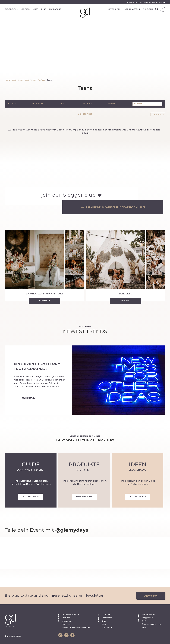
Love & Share (114, 9)
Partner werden (132, 9)
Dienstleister (11, 9)
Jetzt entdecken (31, 497)
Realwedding (44, 301)
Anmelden (148, 9)
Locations (26, 9)
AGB (144, 627)
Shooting (126, 301)
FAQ (144, 621)
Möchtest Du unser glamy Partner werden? (146, 2)
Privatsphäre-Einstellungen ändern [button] (76, 627)
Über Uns (66, 618)
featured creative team (152, 624)
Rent (44, 9)
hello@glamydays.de (71, 614)
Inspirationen (55, 9)
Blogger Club (148, 618)
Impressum (67, 621)
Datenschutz (67, 624)
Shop (36, 9)
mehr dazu (25, 398)
